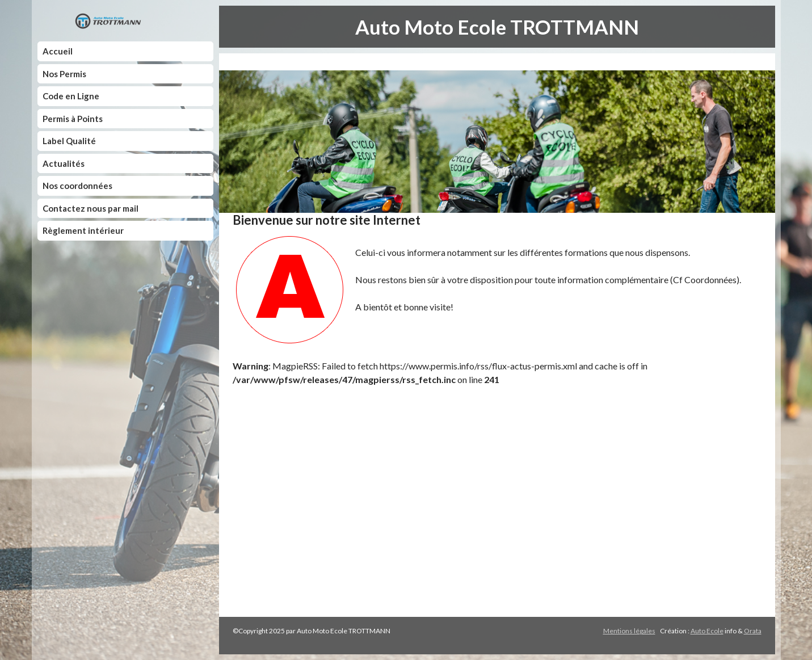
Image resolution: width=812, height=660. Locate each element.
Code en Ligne (71, 96)
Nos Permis (64, 74)
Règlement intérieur (83, 230)
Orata (753, 631)
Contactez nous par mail (91, 208)
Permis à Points (73, 119)
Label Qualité (69, 141)
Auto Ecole (707, 631)
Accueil (58, 51)
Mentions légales (629, 631)
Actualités (64, 163)
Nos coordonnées (77, 186)
